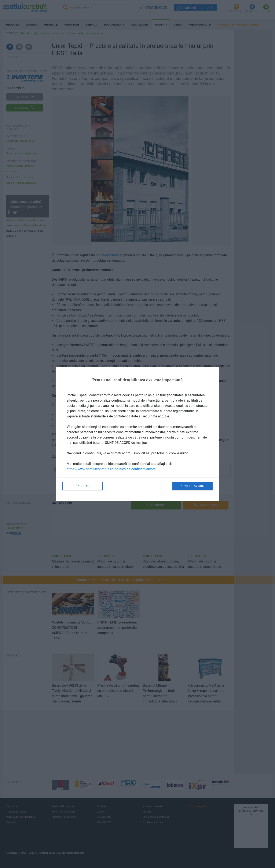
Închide (82, 486)
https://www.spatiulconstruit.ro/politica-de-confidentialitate (111, 469)
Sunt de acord (192, 486)
